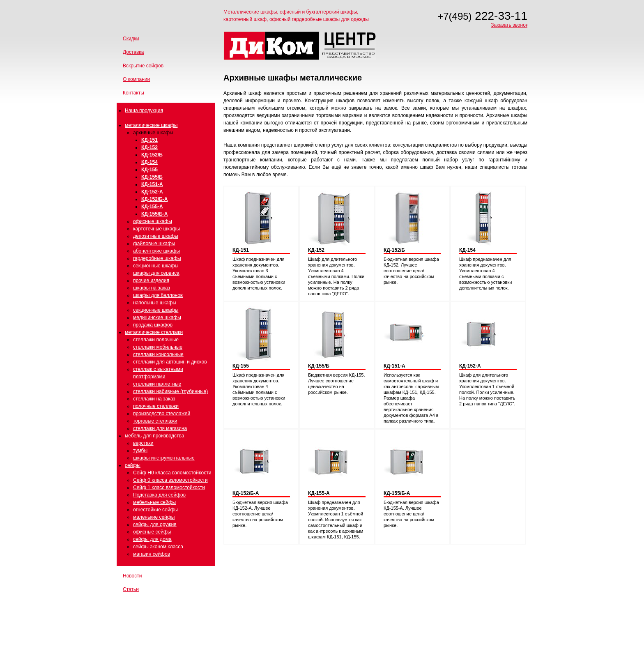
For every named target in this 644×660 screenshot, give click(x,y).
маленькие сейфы (154, 517)
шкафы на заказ (152, 288)
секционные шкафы (156, 266)
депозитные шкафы (156, 236)
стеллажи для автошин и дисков (170, 362)
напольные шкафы (155, 303)
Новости (132, 576)
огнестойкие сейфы (155, 510)
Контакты (133, 93)
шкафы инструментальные (164, 458)
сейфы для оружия (155, 524)
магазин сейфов (152, 554)
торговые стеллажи (155, 421)
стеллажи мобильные (158, 347)
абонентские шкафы (156, 251)
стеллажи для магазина (160, 428)
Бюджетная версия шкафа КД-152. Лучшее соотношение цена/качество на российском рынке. (411, 271)
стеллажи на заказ (154, 399)
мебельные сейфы (154, 502)
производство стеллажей (162, 414)
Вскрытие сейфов (143, 66)
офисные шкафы (153, 221)
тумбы (140, 451)
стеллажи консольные (158, 354)
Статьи (131, 589)
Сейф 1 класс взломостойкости (169, 488)
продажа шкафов (153, 325)
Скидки (131, 39)
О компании (136, 79)
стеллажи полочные (156, 340)
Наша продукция (144, 110)
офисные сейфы (152, 532)
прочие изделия (151, 281)
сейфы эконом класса (158, 547)
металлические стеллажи (154, 332)
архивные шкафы (153, 133)
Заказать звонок (509, 25)
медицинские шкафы (157, 317)
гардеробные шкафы (157, 258)
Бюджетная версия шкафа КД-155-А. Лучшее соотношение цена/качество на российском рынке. (411, 514)
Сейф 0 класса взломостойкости (170, 480)
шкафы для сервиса (156, 273)
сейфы (133, 465)
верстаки (143, 443)
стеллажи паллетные (157, 384)
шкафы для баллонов (158, 295)
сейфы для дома (152, 539)
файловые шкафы (154, 244)
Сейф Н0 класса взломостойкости (172, 473)
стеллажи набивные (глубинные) (170, 391)
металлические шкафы (151, 125)
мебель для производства (154, 436)
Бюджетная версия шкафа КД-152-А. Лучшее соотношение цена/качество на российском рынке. (260, 514)
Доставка (133, 52)
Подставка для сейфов (159, 495)
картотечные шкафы (156, 229)
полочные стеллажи (156, 406)
